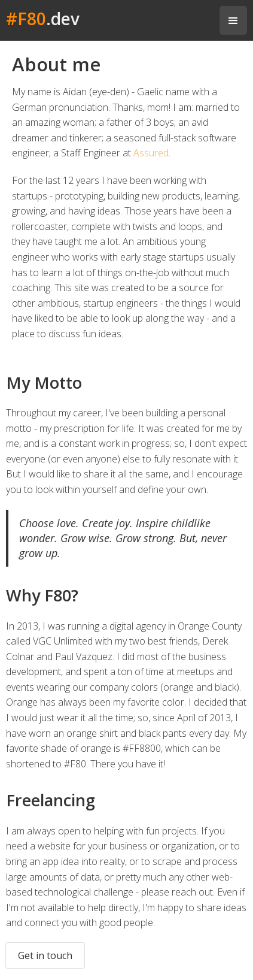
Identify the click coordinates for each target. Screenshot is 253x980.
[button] (233, 20)
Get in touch (45, 955)
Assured (151, 153)
